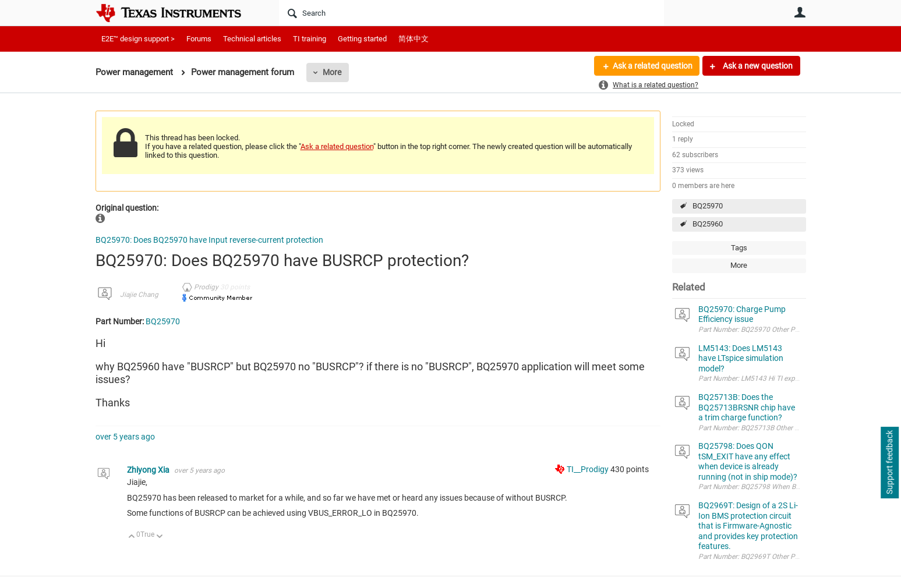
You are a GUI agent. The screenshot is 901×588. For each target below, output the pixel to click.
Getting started (362, 39)
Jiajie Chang (139, 295)
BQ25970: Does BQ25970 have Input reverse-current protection (209, 240)
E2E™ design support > (138, 39)
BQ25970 (708, 206)
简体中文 (414, 39)
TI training (310, 39)
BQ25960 (708, 224)
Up (132, 537)
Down (159, 537)
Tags (739, 248)
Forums (199, 39)
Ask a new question (757, 66)
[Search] (471, 13)
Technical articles (252, 39)
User (800, 12)
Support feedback (889, 463)
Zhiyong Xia (149, 470)
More (332, 72)
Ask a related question (653, 66)
